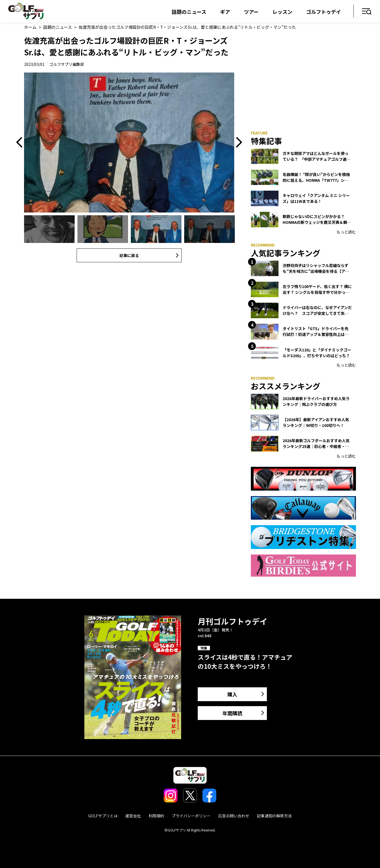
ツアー (251, 12)
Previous (21, 142)
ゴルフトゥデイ (324, 12)
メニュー (367, 12)
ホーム (30, 27)
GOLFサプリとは (103, 816)
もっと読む (346, 232)
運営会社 (133, 816)
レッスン (282, 12)
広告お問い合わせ (234, 816)
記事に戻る (129, 255)
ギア (225, 12)
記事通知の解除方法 (274, 816)
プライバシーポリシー (191, 816)
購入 (232, 694)
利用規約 (156, 816)
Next (237, 142)
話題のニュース (189, 12)
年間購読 (232, 713)
